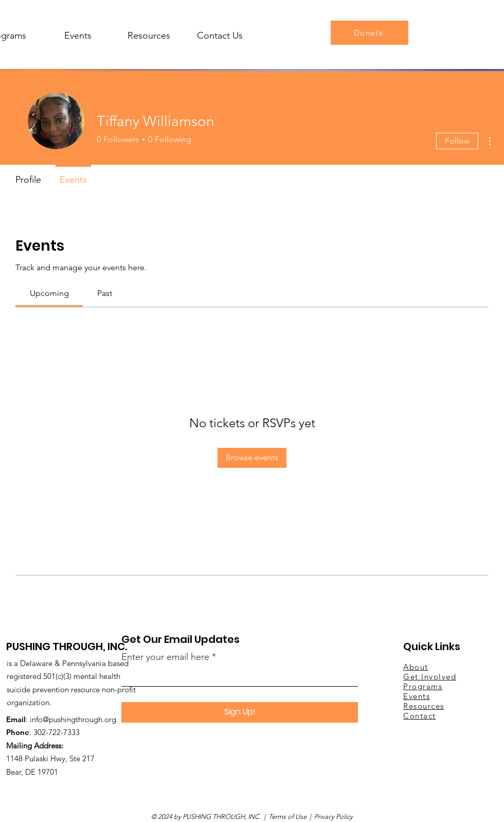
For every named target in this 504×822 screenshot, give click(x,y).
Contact (420, 716)
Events (417, 696)
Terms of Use (287, 817)
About (416, 667)
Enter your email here (165, 657)
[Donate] (370, 33)
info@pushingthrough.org (73, 719)
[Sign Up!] (240, 712)
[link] (49, 293)
